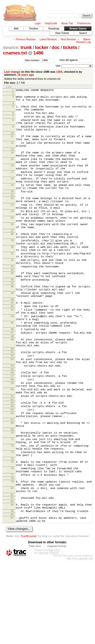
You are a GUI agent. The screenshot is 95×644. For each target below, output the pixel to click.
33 (12, 302)
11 (12, 144)
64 (12, 468)
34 (12, 307)
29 (12, 270)
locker (42, 47)
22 (12, 219)
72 (12, 515)
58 (12, 436)
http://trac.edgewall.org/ (80, 642)
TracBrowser (29, 620)
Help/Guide (51, 23)
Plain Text (35, 630)
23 (12, 227)
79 (12, 558)
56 (12, 428)
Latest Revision (48, 39)
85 (12, 593)
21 (12, 216)
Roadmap (54, 29)
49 (12, 389)
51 (12, 404)
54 (12, 420)
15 (12, 172)
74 (12, 531)
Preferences (84, 23)
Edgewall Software (48, 637)
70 (12, 499)
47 (12, 381)
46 (12, 377)
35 (12, 310)
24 (12, 235)
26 (12, 251)
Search (83, 33)
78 (12, 555)
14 (12, 164)
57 (12, 432)
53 (12, 412)
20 (12, 212)
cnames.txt (15, 53)
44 (12, 361)
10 (12, 141)
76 (12, 543)
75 (12, 535)
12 (12, 152)
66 (12, 477)
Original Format (57, 630)
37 (12, 322)
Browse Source (78, 29)
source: (11, 47)
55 (12, 425)
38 (12, 325)
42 (12, 349)
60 (12, 449)
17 (12, 188)
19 (12, 204)
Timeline (33, 29)
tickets (70, 47)
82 (12, 577)
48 (12, 386)
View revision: (32, 60)
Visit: (58, 66)
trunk (26, 47)
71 (12, 507)
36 (12, 318)
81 (12, 574)
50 (12, 401)
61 (12, 457)
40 (12, 341)
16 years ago (26, 75)
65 (12, 473)
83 (12, 582)
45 (12, 369)
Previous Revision (26, 39)
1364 (59, 72)
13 (12, 160)
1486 (39, 53)
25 (12, 243)
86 (12, 597)
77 (12, 551)
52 (12, 408)
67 (12, 485)
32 (12, 294)
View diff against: (76, 60)
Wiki (16, 29)
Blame (87, 39)
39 (12, 333)
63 (12, 464)
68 (12, 488)
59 (12, 441)
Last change (12, 72)
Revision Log (84, 42)
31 (12, 286)
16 (12, 180)
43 (12, 353)
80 (12, 566)
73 (12, 523)
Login (38, 23)
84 (12, 585)
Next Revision (69, 39)
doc (56, 47)
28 (12, 262)
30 (12, 278)
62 (12, 461)
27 (12, 259)
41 (12, 345)
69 (12, 496)
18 (12, 196)
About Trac (67, 23)
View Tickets (62, 33)
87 (12, 600)
